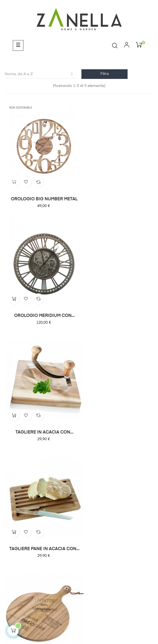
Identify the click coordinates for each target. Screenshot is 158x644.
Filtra (105, 74)
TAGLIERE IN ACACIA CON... (41, 300)
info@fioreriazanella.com (79, 562)
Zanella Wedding (113, 502)
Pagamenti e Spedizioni (79, 576)
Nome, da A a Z (41, 74)
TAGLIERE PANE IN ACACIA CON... (117, 300)
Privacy (79, 582)
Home (11, 502)
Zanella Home (39, 502)
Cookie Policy (79, 588)
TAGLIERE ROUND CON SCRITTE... (41, 408)
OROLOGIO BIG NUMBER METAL (41, 191)
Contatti (145, 502)
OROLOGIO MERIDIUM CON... (117, 191)
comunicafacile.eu (93, 622)
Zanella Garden (75, 502)
